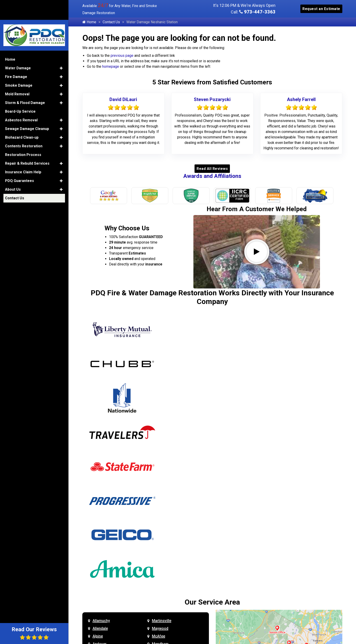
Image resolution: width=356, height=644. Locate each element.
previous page (122, 56)
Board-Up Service (20, 90)
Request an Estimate (321, 9)
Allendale (100, 628)
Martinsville (162, 621)
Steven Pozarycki (212, 99)
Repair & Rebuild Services (27, 142)
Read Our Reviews (34, 633)
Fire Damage (16, 56)
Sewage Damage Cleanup (27, 108)
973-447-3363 (257, 12)
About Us (13, 168)
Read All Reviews (212, 169)
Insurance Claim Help (23, 151)
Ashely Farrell (301, 99)
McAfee (159, 636)
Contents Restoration (24, 125)
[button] (61, 47)
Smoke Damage (19, 64)
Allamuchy (101, 621)
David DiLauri (123, 99)
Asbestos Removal (21, 99)
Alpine (98, 636)
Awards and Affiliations (212, 176)
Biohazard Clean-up (22, 116)
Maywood (160, 628)
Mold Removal (17, 73)
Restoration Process (23, 134)
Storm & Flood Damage (25, 82)
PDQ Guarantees (19, 160)
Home (89, 22)
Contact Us (111, 22)
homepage (111, 66)
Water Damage (18, 47)
